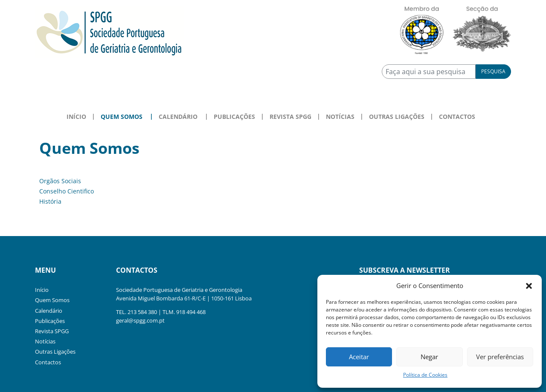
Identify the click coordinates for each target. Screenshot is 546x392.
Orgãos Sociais (60, 181)
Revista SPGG (290, 117)
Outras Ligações (397, 117)
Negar (429, 357)
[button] (529, 285)
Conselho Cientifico (67, 191)
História (50, 201)
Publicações (234, 117)
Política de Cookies (425, 375)
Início (76, 117)
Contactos (457, 117)
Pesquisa (493, 71)
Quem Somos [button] (122, 117)
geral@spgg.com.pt (140, 320)
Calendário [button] (178, 117)
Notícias (340, 117)
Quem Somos (52, 300)
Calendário (49, 311)
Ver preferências (500, 357)
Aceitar (359, 357)
